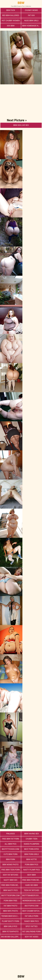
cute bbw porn (11, 854)
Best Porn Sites (31, 849)
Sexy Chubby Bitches (32, 911)
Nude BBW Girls (31, 21)
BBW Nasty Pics (10, 890)
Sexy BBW (31, 875)
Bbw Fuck (11, 10)
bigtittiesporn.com (10, 895)
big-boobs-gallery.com (11, 937)
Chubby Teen (31, 839)
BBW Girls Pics (11, 926)
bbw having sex (32, 834)
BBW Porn (11, 859)
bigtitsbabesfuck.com (32, 895)
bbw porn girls (31, 854)
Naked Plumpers (32, 844)
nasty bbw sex (10, 880)
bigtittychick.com (11, 849)
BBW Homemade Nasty (32, 26)
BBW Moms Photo (10, 865)
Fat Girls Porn (31, 916)
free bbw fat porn (10, 839)
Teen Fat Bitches (32, 890)
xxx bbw (11, 26)
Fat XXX (31, 15)
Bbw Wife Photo (10, 911)
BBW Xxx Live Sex (21, 125)
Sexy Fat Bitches (11, 875)
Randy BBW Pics (31, 921)
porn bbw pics (32, 865)
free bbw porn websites (32, 880)
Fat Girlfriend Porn (31, 932)
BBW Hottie (32, 859)
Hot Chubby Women (11, 21)
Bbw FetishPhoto (11, 932)
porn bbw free (10, 901)
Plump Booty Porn (11, 921)
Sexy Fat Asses (31, 937)
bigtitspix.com (31, 906)
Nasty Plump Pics (31, 870)
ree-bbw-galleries (11, 15)
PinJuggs (11, 834)
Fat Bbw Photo (10, 906)
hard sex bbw (32, 885)
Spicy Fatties (32, 926)
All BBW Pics (11, 844)
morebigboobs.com (31, 901)
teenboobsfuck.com (11, 916)
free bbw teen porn (11, 870)
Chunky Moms (31, 10)
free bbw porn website (11, 885)
